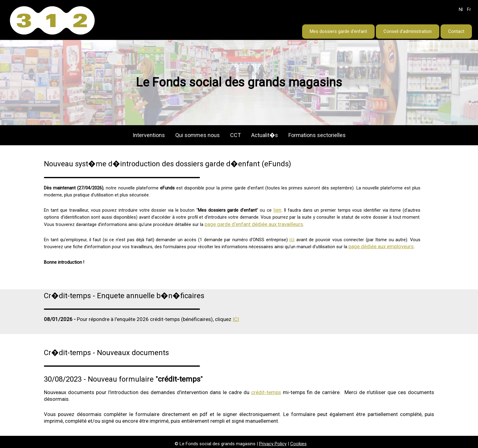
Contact (456, 31)
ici (292, 239)
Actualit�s (265, 135)
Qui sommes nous (198, 135)
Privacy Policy (273, 444)
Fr (469, 9)
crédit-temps (266, 392)
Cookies (298, 444)
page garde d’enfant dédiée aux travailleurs (254, 224)
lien (277, 210)
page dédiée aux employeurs (381, 246)
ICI (236, 319)
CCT (235, 135)
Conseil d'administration (408, 31)
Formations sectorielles (317, 135)
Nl (461, 9)
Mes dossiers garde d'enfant (338, 31)
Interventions (149, 135)
